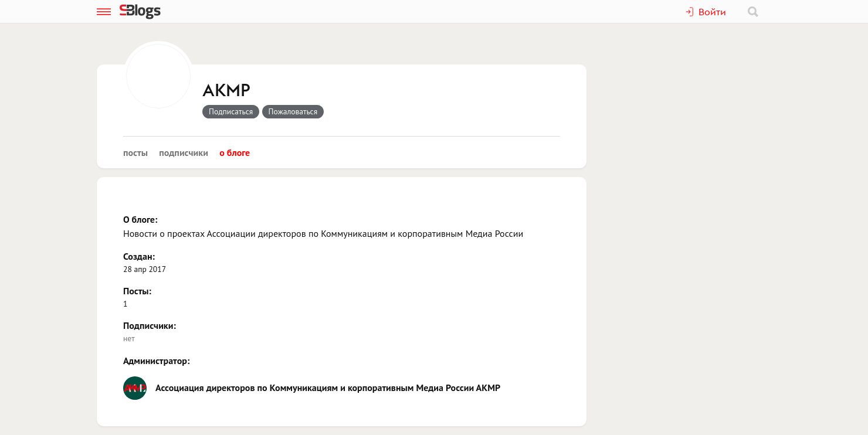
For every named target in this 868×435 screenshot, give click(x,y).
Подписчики (184, 152)
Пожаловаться (293, 111)
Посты (135, 152)
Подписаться (231, 111)
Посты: (137, 291)
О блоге (235, 152)
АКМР (226, 91)
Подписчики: (150, 325)
